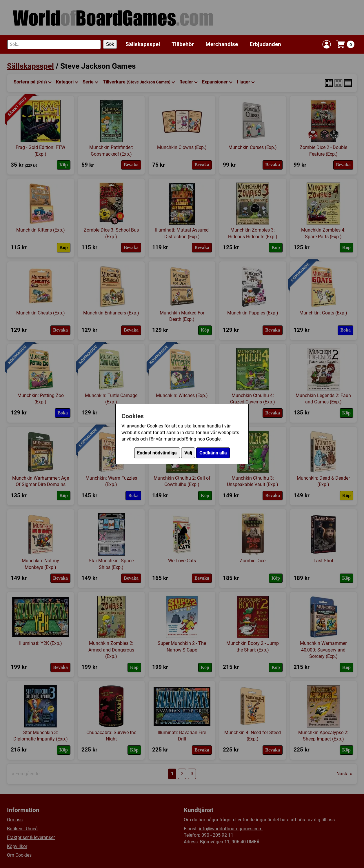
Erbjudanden (265, 44)
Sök (110, 44)
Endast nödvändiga (157, 453)
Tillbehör (183, 44)
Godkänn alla (213, 453)
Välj (188, 453)
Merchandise (222, 44)
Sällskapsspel (143, 44)
